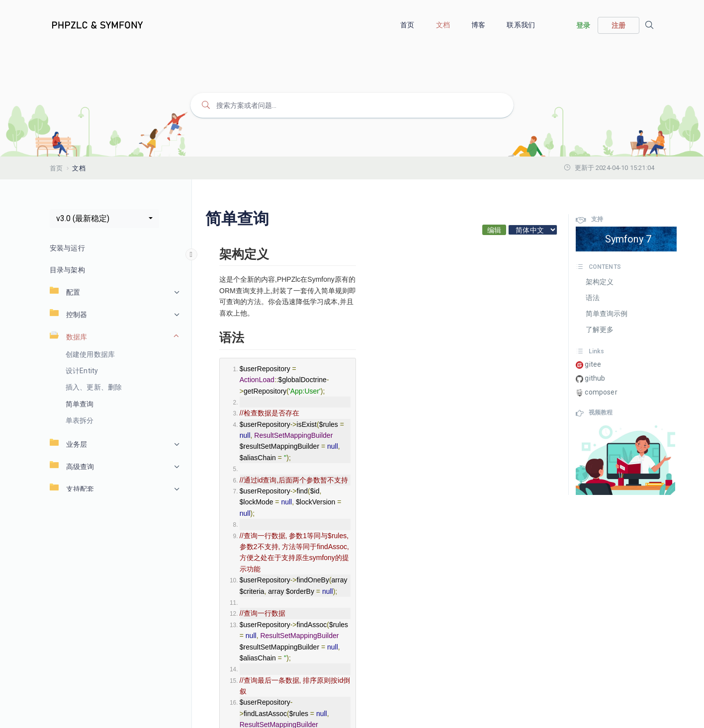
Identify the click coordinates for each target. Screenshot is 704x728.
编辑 (494, 230)
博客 (479, 25)
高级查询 (72, 466)
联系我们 (522, 25)
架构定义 (600, 282)
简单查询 (80, 404)
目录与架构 (67, 270)
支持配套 (72, 489)
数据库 (68, 337)
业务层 (68, 444)
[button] (104, 219)
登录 (583, 25)
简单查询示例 (607, 314)
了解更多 (600, 329)
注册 (618, 25)
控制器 (68, 314)
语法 (593, 298)
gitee (588, 364)
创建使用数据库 (90, 354)
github (590, 378)
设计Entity (82, 371)
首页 (408, 25)
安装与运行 (67, 248)
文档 (444, 25)
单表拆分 (80, 420)
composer (596, 392)
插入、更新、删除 (94, 387)
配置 (65, 292)
